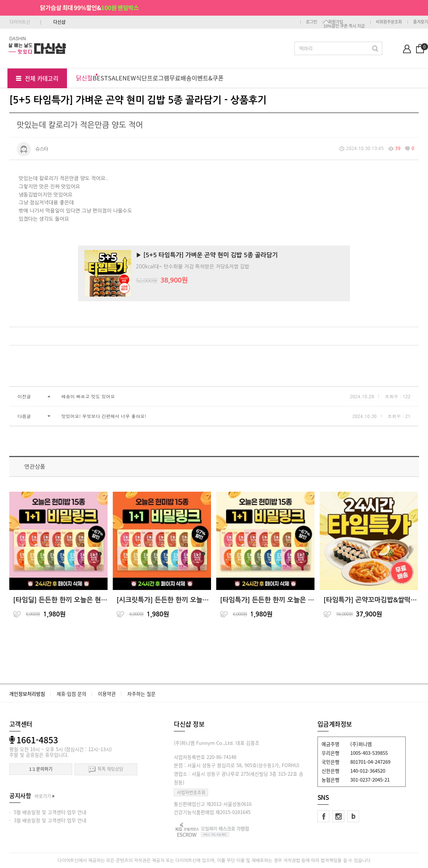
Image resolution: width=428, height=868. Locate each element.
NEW (129, 78)
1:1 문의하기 (41, 769)
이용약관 (107, 694)
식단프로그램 (153, 78)
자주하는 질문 (141, 694)
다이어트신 (20, 22)
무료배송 (181, 78)
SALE (115, 78)
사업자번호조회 (191, 792)
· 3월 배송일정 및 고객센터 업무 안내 (48, 820)
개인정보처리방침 (27, 694)
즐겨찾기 (421, 22)
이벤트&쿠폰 (208, 78)
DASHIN (18, 38)
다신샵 (59, 22)
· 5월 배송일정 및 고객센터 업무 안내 (48, 812)
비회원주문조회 (389, 22)
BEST (100, 78)
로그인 (312, 22)
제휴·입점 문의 (71, 694)
